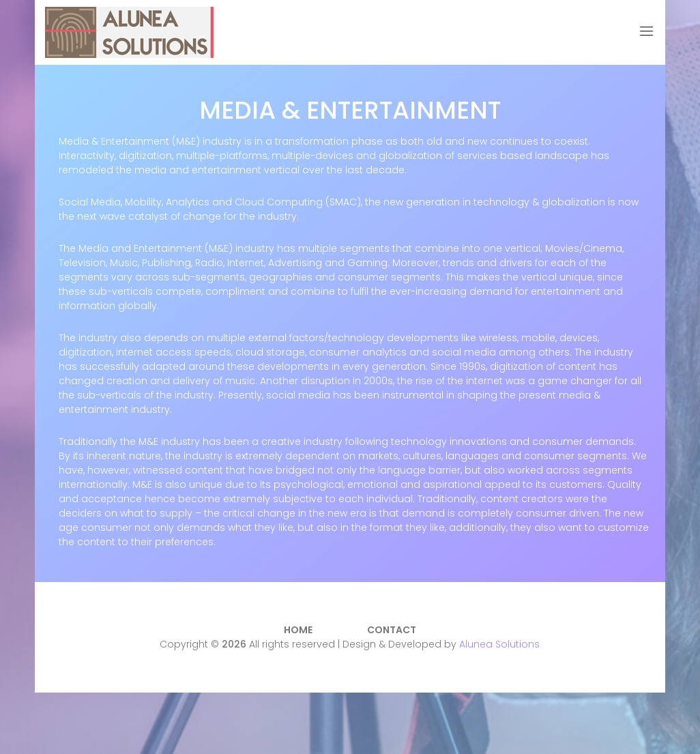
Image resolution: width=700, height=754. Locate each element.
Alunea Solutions (499, 644)
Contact (392, 630)
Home (298, 630)
